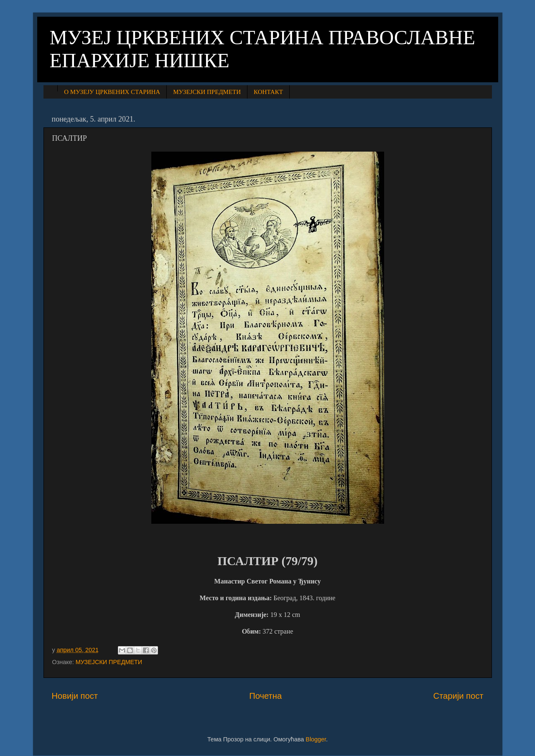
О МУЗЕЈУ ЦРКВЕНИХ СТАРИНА (112, 92)
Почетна (265, 696)
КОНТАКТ (268, 92)
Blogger (316, 739)
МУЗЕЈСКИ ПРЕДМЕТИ (207, 92)
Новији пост (75, 696)
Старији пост (458, 696)
